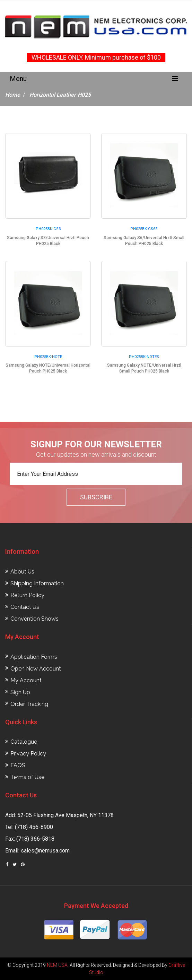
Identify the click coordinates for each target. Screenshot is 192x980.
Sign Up (20, 692)
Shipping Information (37, 583)
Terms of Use (27, 777)
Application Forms (34, 657)
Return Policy (27, 595)
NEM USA (57, 965)
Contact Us (25, 607)
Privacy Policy (28, 754)
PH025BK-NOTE (48, 357)
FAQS (18, 765)
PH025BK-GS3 (48, 229)
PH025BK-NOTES (144, 357)
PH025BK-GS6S (144, 229)
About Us (22, 572)
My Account (26, 680)
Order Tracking (29, 704)
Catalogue (24, 742)
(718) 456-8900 (34, 827)
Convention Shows (34, 619)
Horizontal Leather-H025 (60, 95)
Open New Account (36, 669)
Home (13, 95)
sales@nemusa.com (45, 851)
